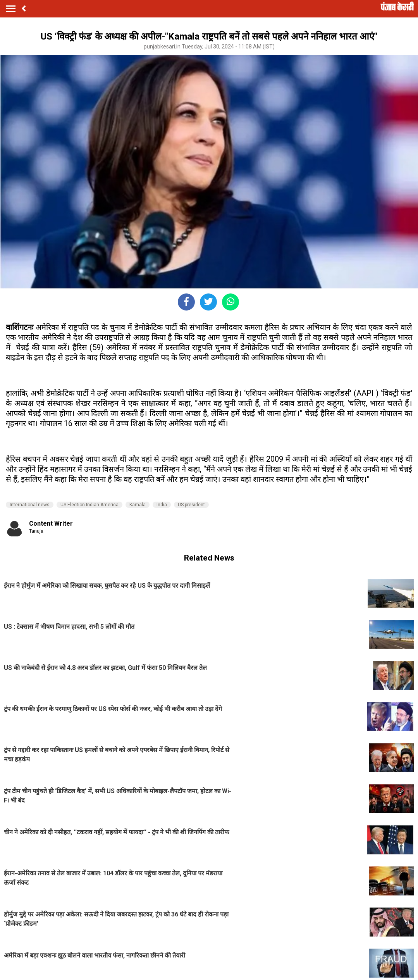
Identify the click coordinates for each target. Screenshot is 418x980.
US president (191, 505)
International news (30, 505)
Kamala (138, 505)
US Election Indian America (89, 505)
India (162, 505)
